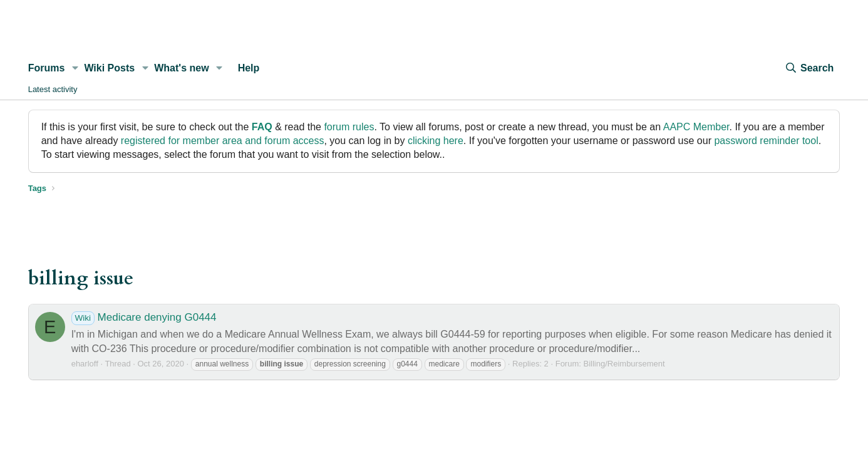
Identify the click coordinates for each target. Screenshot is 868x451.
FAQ (262, 127)
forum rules (349, 127)
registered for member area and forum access (223, 141)
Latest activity (53, 89)
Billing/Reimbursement (624, 364)
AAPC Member (696, 127)
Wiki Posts (109, 68)
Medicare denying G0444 (144, 317)
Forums (47, 68)
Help (249, 68)
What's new (181, 68)
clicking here (436, 141)
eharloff (85, 364)
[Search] (809, 68)
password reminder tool (766, 141)
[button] (75, 68)
